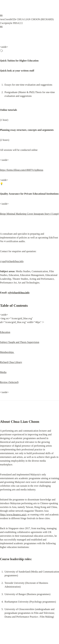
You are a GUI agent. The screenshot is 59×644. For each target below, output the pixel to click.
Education (5, 332)
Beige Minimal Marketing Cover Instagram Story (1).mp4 (29, 214)
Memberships (7, 352)
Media (3, 372)
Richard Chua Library (11, 362)
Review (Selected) (9, 382)
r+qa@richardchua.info (12, 261)
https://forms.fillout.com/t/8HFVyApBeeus (22, 170)
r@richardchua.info (19, 293)
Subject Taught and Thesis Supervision (20, 342)
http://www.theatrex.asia (13, 515)
